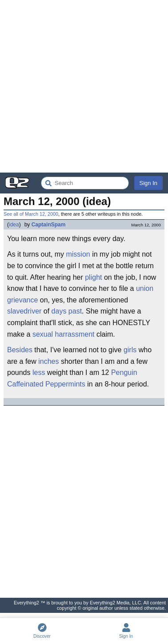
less (39, 372)
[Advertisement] (84, 86)
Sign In (148, 183)
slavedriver (24, 311)
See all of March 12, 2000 (31, 214)
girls (130, 350)
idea (14, 225)
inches (48, 361)
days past (67, 311)
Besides (20, 350)
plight (93, 277)
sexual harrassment (64, 334)
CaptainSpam (49, 225)
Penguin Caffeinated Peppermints (72, 378)
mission (78, 254)
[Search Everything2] (85, 183)
